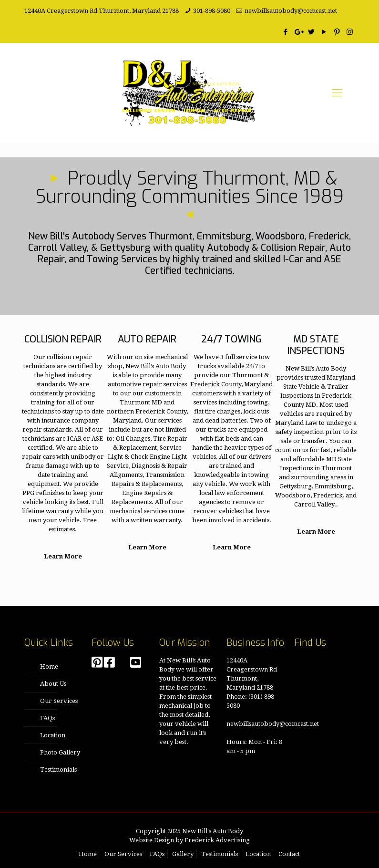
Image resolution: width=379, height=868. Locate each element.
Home (49, 666)
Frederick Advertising (217, 840)
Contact (289, 854)
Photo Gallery (60, 752)
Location (53, 735)
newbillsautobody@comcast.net (291, 11)
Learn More (61, 556)
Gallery (183, 854)
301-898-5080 (212, 11)
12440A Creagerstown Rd (61, 11)
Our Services (59, 701)
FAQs (47, 718)
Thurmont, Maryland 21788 (139, 11)
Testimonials (58, 770)
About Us (53, 684)
